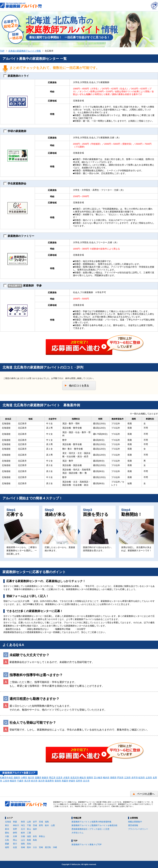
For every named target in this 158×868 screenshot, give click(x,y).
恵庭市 (65, 781)
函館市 (17, 778)
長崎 (23, 847)
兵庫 (15, 836)
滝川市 (27, 781)
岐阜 (23, 833)
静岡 (15, 833)
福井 (35, 829)
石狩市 (79, 781)
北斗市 (86, 781)
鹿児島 (48, 847)
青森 (15, 822)
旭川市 (31, 778)
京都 (23, 836)
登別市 (58, 781)
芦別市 (120, 778)
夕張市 (66, 778)
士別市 (149, 778)
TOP (2, 51)
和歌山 (42, 836)
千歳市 (20, 781)
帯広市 (52, 778)
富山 (29, 829)
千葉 (29, 825)
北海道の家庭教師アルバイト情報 (25, 51)
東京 (7, 825)
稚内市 (106, 778)
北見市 (59, 778)
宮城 (41, 822)
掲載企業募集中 (135, 822)
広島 (7, 840)
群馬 (41, 825)
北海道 (8, 822)
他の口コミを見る (79, 386)
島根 (29, 840)
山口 (23, 840)
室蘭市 (38, 778)
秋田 (23, 822)
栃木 (47, 825)
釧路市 (45, 778)
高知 (29, 844)
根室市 (13, 781)
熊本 (29, 847)
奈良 (35, 836)
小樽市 (24, 778)
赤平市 (135, 778)
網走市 (83, 778)
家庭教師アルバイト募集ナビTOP (86, 845)
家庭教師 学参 (23, 286)
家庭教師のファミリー (19, 236)
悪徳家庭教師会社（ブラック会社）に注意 (90, 829)
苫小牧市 (98, 778)
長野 (15, 829)
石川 (23, 829)
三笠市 (6, 781)
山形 (29, 822)
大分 (35, 847)
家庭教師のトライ (16, 76)
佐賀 (15, 847)
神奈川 (16, 825)
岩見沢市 (75, 778)
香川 (15, 844)
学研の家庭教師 (15, 131)
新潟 (7, 829)
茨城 (35, 825)
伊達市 (72, 781)
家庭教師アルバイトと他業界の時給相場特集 (91, 822)
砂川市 (34, 781)
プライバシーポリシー (138, 829)
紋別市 (142, 778)
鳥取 (35, 840)
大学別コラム (78, 833)
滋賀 (29, 836)
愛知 (7, 833)
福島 (47, 822)
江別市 (127, 778)
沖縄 (55, 847)
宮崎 (41, 847)
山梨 (53, 825)
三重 (29, 833)
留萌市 (90, 778)
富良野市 (50, 781)
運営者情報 (133, 825)
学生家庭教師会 (15, 184)
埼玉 (23, 825)
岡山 (15, 840)
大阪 (7, 836)
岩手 (35, 822)
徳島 (23, 844)
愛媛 (7, 844)
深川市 (41, 781)
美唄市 (113, 778)
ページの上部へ (146, 794)
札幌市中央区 (6, 778)
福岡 (7, 847)
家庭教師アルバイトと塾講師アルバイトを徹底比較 (94, 825)
